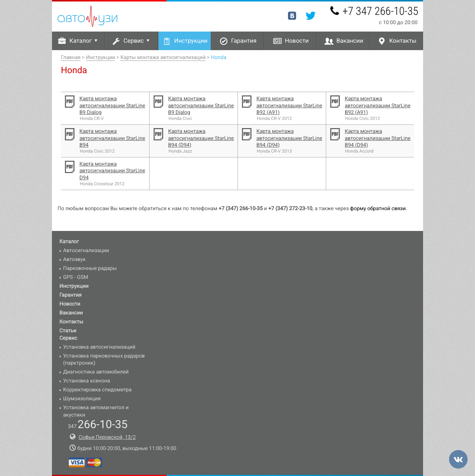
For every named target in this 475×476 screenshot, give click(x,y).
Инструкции (191, 41)
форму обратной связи (378, 209)
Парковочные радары (90, 268)
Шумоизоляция (82, 399)
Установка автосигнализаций (99, 347)
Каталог (85, 41)
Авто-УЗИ (87, 16)
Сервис (138, 41)
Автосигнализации (86, 251)
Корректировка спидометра (97, 390)
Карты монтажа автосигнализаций (163, 58)
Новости (297, 41)
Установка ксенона (87, 381)
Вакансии (350, 41)
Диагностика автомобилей (96, 372)
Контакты (403, 41)
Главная (71, 58)
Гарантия (244, 41)
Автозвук (74, 260)
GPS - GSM (76, 277)
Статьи (68, 331)
